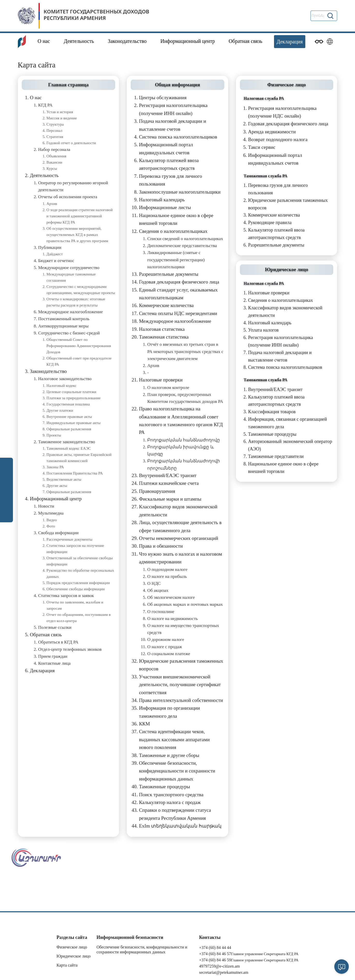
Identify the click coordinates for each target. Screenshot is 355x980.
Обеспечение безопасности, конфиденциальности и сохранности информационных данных (142, 950)
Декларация (290, 42)
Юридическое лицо (74, 956)
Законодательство (127, 41)
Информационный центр (188, 41)
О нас (44, 41)
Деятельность (79, 41)
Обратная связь (246, 41)
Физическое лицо (72, 947)
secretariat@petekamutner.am (224, 972)
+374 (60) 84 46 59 (215, 960)
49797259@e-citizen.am (219, 966)
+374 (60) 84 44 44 (215, 948)
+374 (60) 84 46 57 (215, 954)
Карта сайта (67, 965)
